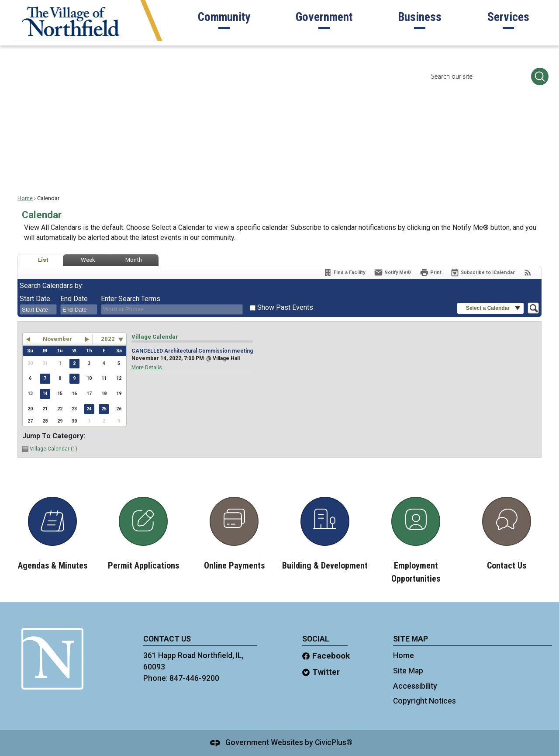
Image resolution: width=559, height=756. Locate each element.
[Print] (431, 272)
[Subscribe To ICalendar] (482, 272)
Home (25, 198)
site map (411, 639)
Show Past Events (285, 307)
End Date (74, 299)
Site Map (408, 671)
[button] (540, 76)
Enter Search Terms (131, 299)
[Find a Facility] (344, 272)
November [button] (57, 339)
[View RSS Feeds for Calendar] (528, 272)
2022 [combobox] (108, 339)
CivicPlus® (334, 742)
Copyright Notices (424, 701)
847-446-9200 (194, 678)
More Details (147, 368)
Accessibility (415, 686)
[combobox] (38, 309)
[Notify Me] (392, 272)
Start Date (35, 299)
